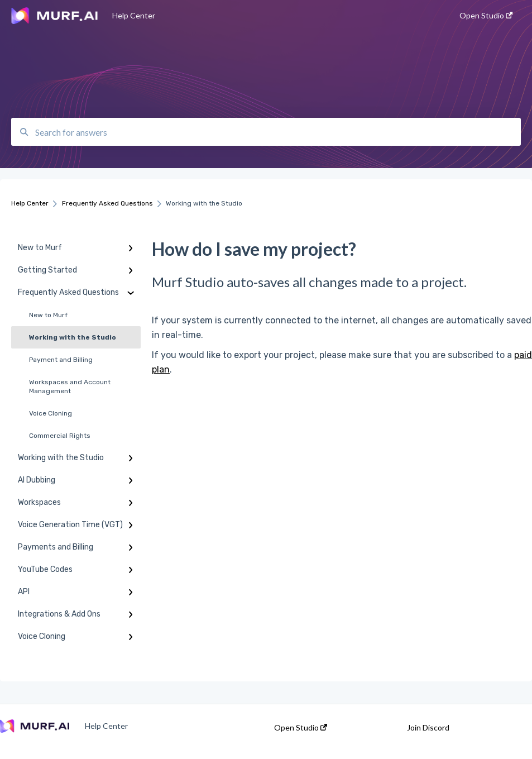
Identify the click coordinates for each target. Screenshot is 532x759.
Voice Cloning (51, 413)
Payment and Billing (61, 360)
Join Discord (428, 728)
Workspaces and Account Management (70, 386)
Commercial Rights (60, 436)
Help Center (134, 15)
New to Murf (48, 315)
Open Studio (301, 728)
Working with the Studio (73, 337)
